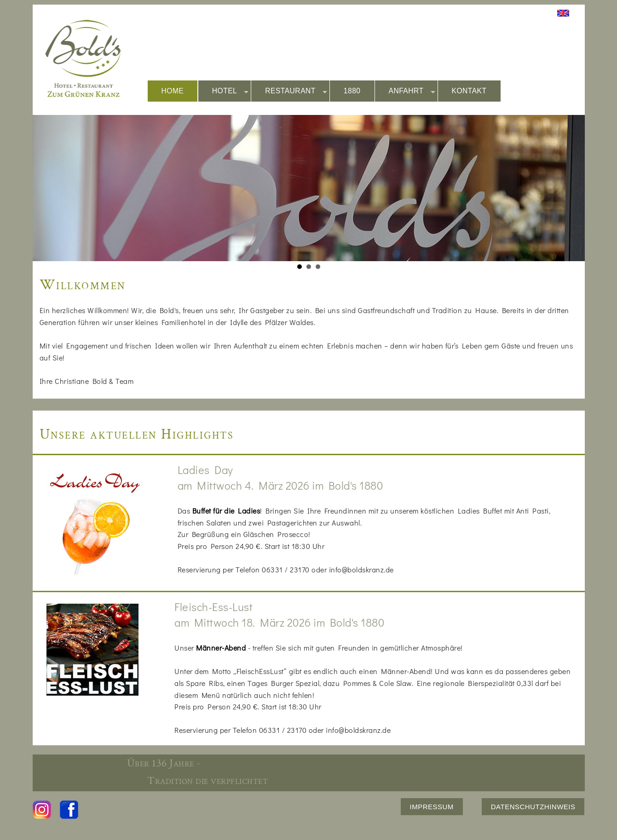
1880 (352, 91)
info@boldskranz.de (361, 569)
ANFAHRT (412, 91)
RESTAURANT (296, 91)
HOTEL (231, 91)
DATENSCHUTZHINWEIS (533, 807)
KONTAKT (469, 91)
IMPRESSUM (432, 807)
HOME (173, 91)
